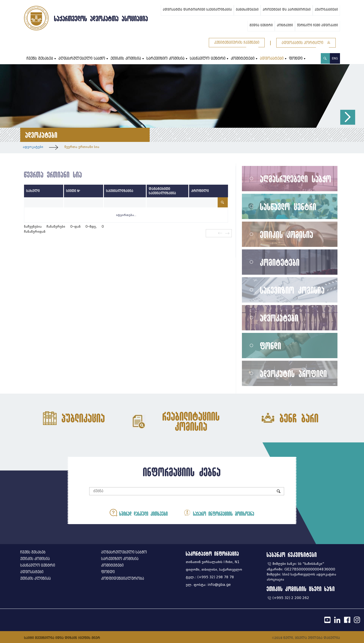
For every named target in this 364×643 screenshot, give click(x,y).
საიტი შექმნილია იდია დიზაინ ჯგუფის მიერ (62, 638)
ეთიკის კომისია (126, 59)
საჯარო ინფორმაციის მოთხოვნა (219, 513)
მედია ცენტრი (261, 25)
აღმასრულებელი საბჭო (82, 59)
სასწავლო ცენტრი (208, 59)
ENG (335, 58)
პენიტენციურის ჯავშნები (237, 43)
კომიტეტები (243, 59)
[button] (348, 117)
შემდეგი (227, 233)
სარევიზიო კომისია (165, 59)
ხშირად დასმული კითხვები (139, 513)
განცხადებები (247, 10)
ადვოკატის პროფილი (294, 373)
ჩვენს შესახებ (40, 59)
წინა (220, 233)
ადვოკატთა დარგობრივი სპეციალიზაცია (197, 10)
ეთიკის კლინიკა (36, 579)
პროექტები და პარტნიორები (287, 10)
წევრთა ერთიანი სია (82, 147)
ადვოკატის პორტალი (306, 43)
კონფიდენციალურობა (123, 579)
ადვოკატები (272, 59)
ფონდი (296, 59)
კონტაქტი (285, 25)
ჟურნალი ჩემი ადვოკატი (317, 25)
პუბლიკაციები (326, 10)
